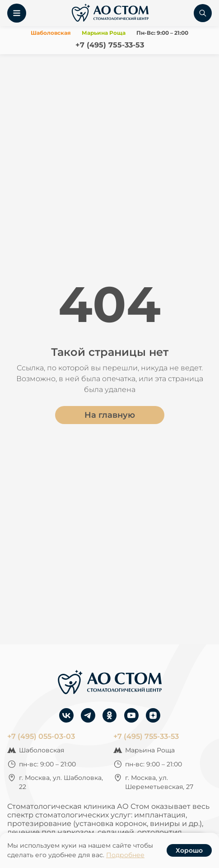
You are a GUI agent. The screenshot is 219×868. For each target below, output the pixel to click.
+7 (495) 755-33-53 (110, 45)
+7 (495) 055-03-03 (41, 736)
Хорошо (189, 850)
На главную (110, 415)
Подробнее (125, 855)
